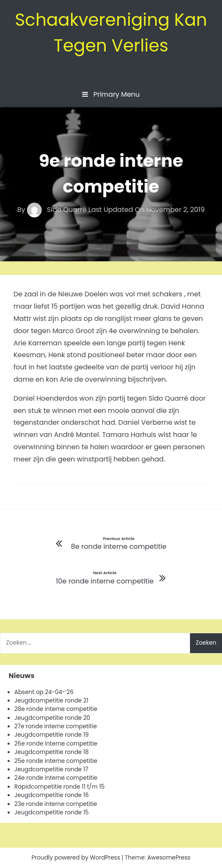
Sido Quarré (58, 210)
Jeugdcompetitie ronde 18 (52, 752)
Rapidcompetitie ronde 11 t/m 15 (59, 787)
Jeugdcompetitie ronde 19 (52, 735)
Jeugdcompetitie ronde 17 (51, 769)
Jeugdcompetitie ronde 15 (52, 812)
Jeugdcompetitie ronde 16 (52, 795)
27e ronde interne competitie (56, 726)
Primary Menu (111, 94)
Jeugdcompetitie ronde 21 (51, 701)
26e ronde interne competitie (56, 744)
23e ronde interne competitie (56, 804)
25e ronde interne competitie (56, 761)
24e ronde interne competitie (56, 778)
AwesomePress (169, 858)
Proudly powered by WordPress (77, 858)
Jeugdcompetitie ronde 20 (52, 718)
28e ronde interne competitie (56, 709)
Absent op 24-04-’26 (44, 692)
